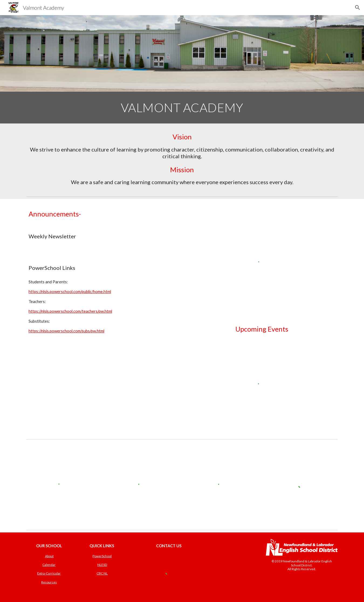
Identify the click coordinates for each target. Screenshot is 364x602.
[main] (182, 108)
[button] (358, 8)
